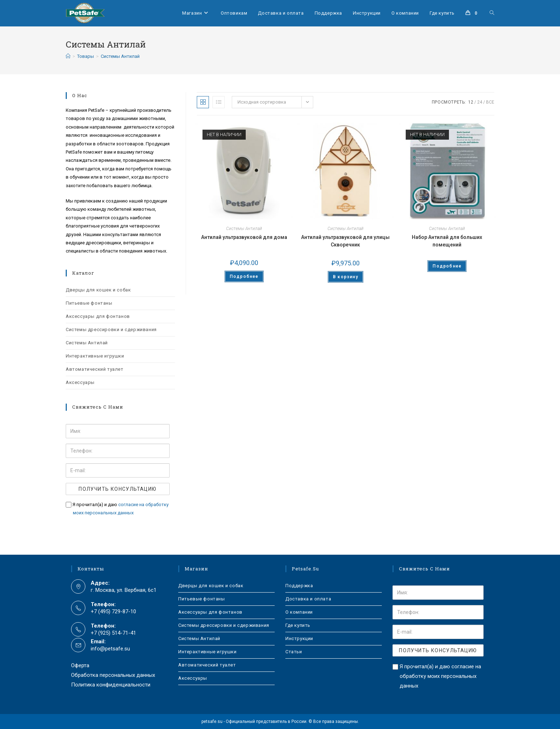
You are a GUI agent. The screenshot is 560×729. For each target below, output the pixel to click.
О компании (299, 612)
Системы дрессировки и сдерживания (111, 329)
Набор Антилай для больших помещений (447, 241)
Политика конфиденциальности (111, 685)
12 (471, 102)
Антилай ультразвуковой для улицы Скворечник (345, 241)
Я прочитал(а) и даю (117, 509)
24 (480, 102)
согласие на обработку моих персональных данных (440, 676)
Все (490, 102)
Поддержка (299, 586)
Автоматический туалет (95, 369)
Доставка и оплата (308, 599)
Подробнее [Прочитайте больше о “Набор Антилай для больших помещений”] (447, 266)
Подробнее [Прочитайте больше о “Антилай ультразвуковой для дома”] (244, 276)
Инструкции (299, 638)
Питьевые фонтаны (89, 303)
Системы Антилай (120, 56)
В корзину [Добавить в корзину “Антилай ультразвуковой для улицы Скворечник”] (346, 277)
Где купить (298, 625)
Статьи (294, 652)
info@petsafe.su (110, 649)
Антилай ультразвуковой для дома (244, 237)
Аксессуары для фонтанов (98, 316)
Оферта (80, 665)
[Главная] (68, 56)
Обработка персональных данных (113, 675)
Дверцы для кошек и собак (98, 290)
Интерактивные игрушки (95, 356)
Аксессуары (80, 382)
